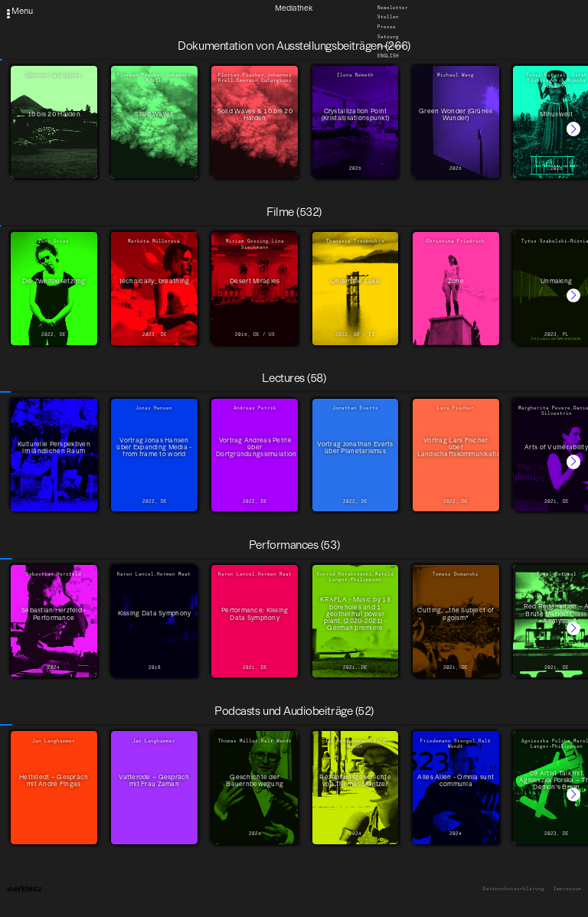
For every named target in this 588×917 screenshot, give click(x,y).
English (388, 56)
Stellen (388, 18)
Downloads (391, 47)
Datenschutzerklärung (514, 889)
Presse (387, 27)
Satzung (388, 37)
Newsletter (393, 8)
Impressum (567, 889)
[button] (573, 129)
